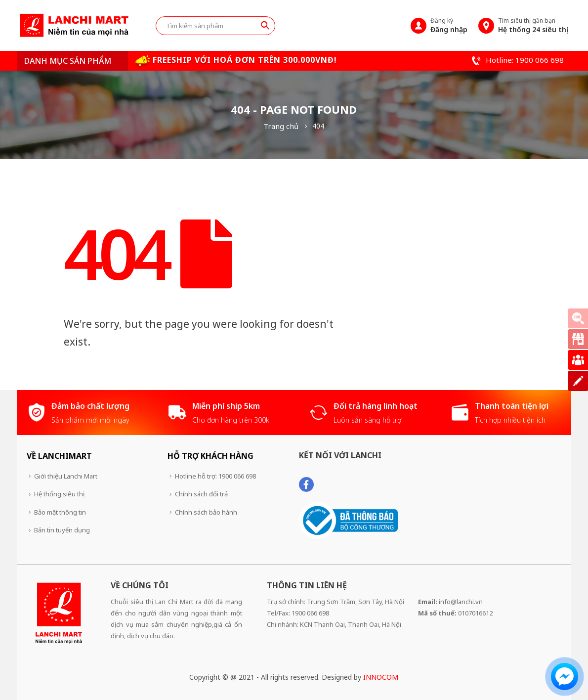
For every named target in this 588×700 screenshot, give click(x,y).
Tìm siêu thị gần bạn (533, 25)
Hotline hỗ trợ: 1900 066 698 (215, 476)
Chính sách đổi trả (201, 494)
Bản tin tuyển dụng (62, 530)
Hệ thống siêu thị (59, 494)
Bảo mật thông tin (60, 512)
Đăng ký (449, 25)
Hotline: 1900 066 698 (516, 60)
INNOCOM (381, 677)
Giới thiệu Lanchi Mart (66, 476)
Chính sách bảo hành (206, 512)
